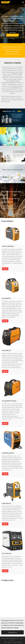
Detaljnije (5, 269)
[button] (23, 2)
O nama (5, 642)
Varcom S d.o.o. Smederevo (11, 638)
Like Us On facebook (17, 642)
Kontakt (10, 642)
